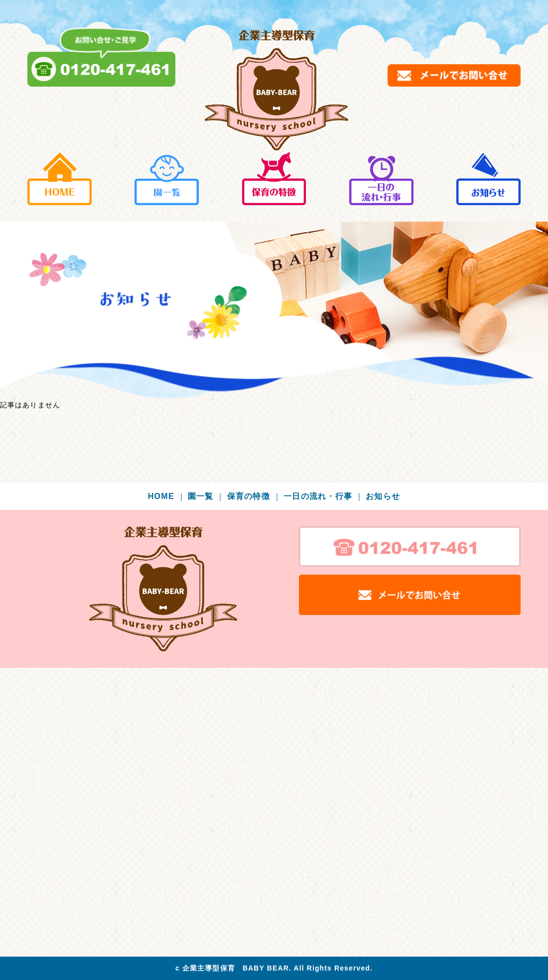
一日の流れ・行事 (324, 496)
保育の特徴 (254, 496)
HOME (167, 496)
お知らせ (383, 496)
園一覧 (206, 496)
